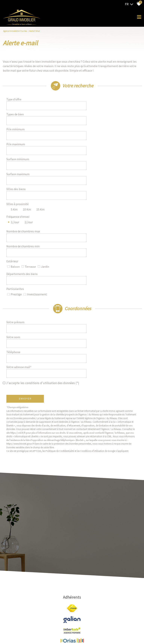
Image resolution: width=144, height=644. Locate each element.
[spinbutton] (104, 122)
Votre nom (14, 272)
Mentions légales (43, 621)
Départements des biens (23, 222)
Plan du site (27, 621)
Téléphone (14, 282)
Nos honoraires (60, 621)
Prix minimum (17, 122)
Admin (78, 621)
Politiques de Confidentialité (61, 370)
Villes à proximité (19, 173)
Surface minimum (19, 143)
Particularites (16, 231)
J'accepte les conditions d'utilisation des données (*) (43, 302)
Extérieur (13, 213)
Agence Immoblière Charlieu (15, 31)
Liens (72, 621)
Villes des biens (17, 164)
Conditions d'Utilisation (93, 370)
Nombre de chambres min (24, 203)
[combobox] (104, 101)
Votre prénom (16, 261)
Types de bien (16, 112)
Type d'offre (15, 101)
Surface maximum (19, 154)
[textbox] (104, 101)
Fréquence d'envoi (19, 182)
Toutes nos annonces (94, 621)
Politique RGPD (113, 621)
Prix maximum (17, 133)
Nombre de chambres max (24, 193)
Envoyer (26, 318)
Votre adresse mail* (20, 293)
